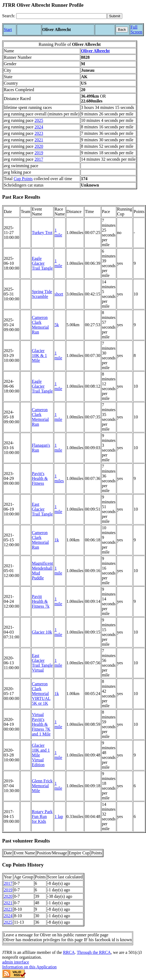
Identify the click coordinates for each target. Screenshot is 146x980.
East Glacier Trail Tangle (42, 509)
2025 (39, 120)
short (59, 294)
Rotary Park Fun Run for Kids (42, 816)
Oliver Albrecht (95, 51)
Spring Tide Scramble (42, 294)
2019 (39, 153)
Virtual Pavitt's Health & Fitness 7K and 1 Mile (41, 724)
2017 (39, 159)
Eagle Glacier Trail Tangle (42, 263)
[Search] (62, 16)
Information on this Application (29, 967)
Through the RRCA (94, 952)
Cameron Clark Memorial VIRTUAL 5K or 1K (41, 694)
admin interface (16, 962)
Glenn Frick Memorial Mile (42, 786)
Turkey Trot (42, 233)
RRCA (69, 952)
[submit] (115, 16)
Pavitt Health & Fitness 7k (41, 601)
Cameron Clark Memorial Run (40, 325)
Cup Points (23, 179)
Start (8, 30)
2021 (39, 140)
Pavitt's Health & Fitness (40, 478)
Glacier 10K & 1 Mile (39, 355)
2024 (39, 127)
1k (57, 540)
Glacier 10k (42, 632)
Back (122, 30)
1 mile (58, 233)
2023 (39, 133)
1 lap (59, 816)
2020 (39, 146)
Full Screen (136, 30)
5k (57, 325)
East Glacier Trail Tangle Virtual (42, 663)
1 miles (59, 478)
